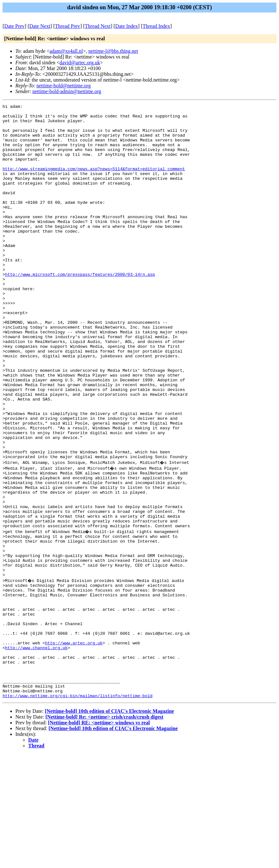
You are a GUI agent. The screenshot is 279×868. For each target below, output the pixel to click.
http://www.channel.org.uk (36, 752)
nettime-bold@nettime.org (64, 86)
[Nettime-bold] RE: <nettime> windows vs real (99, 837)
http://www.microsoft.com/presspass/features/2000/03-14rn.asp (80, 309)
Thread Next (98, 26)
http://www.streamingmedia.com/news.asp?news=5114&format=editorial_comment (94, 182)
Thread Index (156, 26)
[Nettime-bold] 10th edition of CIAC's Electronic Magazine (109, 825)
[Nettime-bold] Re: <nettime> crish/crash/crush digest (104, 831)
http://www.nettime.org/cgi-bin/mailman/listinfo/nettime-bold (78, 810)
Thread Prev (67, 26)
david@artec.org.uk (80, 63)
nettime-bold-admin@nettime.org (67, 91)
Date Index (127, 26)
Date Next (40, 26)
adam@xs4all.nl (66, 51)
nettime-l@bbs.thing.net (113, 51)
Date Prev (14, 26)
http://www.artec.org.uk (74, 746)
